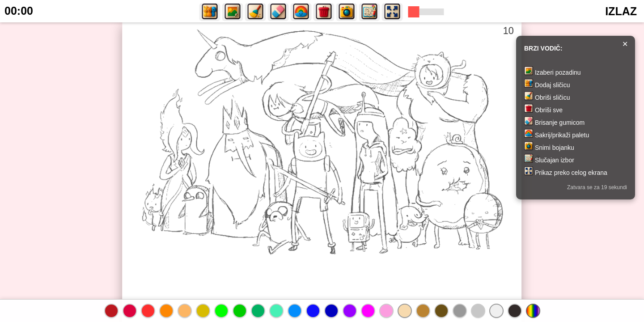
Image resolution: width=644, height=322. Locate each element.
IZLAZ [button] (621, 11)
